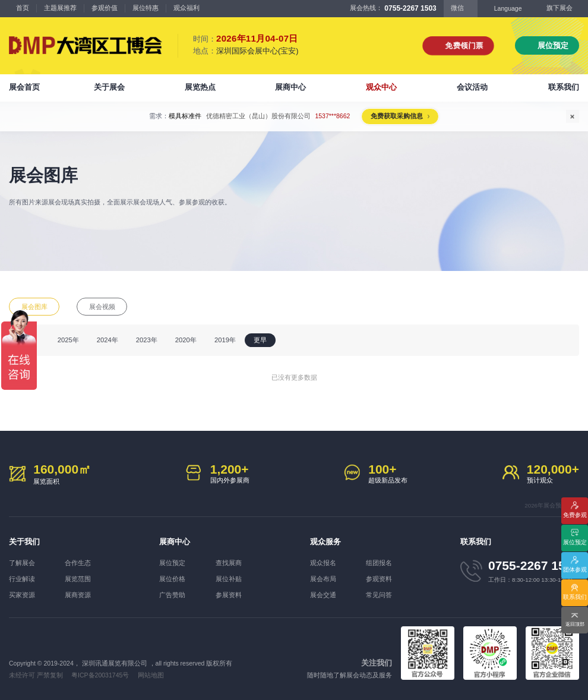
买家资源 (22, 595)
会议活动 (472, 87)
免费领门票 (464, 45)
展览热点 (200, 87)
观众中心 (381, 87)
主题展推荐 (60, 8)
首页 (23, 8)
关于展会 (109, 87)
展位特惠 (146, 8)
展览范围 (78, 579)
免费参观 (575, 515)
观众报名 (323, 563)
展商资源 (78, 595)
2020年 (186, 340)
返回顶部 (575, 624)
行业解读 (22, 579)
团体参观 (575, 570)
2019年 (225, 340)
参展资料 (229, 595)
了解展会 (22, 563)
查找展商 (229, 563)
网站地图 (151, 675)
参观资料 (379, 579)
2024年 (108, 340)
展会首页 (24, 87)
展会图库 (34, 307)
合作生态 (78, 563)
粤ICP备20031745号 (100, 675)
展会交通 (323, 595)
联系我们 (564, 87)
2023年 (147, 340)
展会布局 (323, 579)
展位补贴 (229, 579)
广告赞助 (172, 595)
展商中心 (290, 87)
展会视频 (102, 307)
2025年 (68, 340)
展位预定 (553, 45)
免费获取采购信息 (397, 116)
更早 (260, 340)
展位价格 (172, 579)
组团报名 (379, 563)
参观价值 (105, 8)
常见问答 (379, 595)
